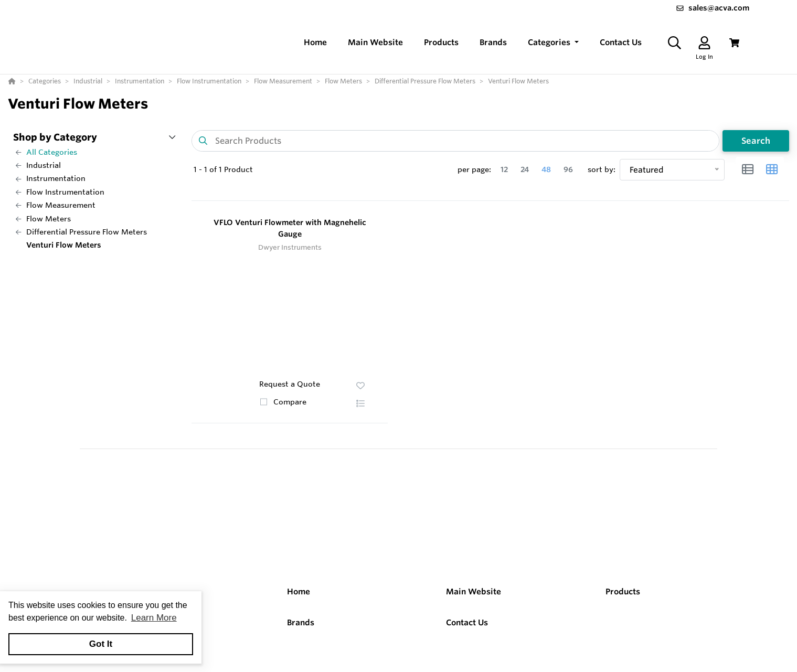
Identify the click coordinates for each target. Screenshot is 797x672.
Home (299, 591)
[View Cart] (734, 43)
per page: (474, 169)
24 (525, 169)
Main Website (474, 591)
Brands (301, 622)
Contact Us (467, 622)
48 (546, 169)
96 (568, 169)
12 (504, 169)
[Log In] (704, 43)
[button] (553, 43)
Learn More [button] (154, 618)
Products (623, 591)
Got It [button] (101, 644)
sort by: (602, 169)
